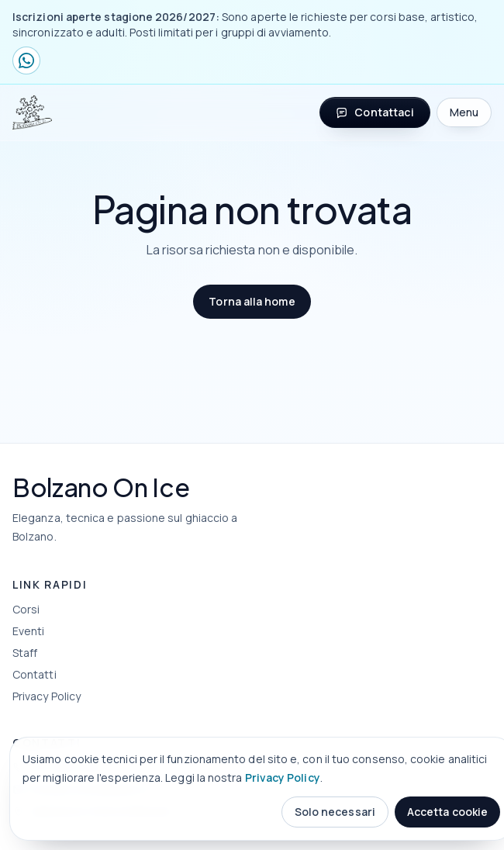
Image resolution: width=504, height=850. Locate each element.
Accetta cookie (447, 812)
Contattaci (375, 112)
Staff (25, 653)
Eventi (28, 631)
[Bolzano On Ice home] (32, 112)
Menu (464, 112)
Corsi (26, 609)
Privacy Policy (283, 777)
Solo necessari (335, 812)
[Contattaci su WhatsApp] (26, 60)
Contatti (35, 674)
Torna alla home (252, 301)
